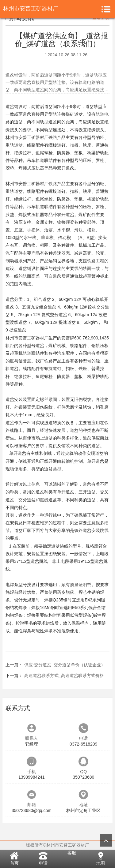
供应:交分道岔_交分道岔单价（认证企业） (65, 665)
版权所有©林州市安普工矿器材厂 (57, 845)
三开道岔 (87, 492)
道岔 (10, 107)
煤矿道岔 (74, 114)
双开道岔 (66, 168)
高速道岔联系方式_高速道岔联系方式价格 (64, 675)
